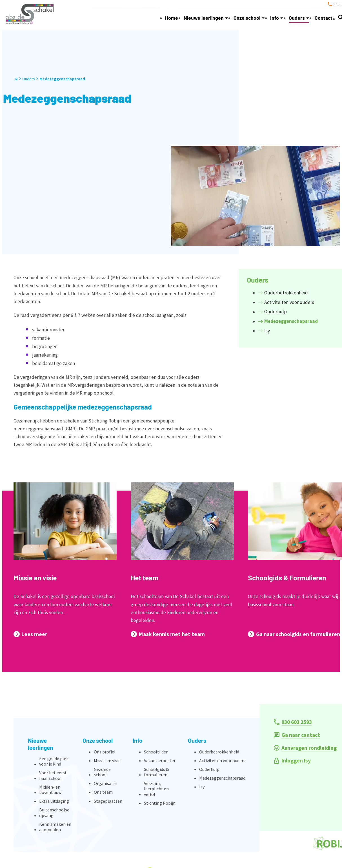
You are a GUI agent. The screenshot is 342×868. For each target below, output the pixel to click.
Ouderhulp (209, 769)
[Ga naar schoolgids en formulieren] (294, 634)
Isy (202, 787)
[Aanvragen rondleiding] (305, 748)
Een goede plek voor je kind (54, 761)
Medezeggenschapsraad (62, 79)
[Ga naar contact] (297, 735)
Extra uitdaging (54, 801)
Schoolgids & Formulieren (287, 578)
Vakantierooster (160, 760)
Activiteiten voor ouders (222, 760)
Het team (144, 578)
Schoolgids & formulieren (156, 772)
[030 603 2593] (293, 722)
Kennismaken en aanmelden (55, 827)
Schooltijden (156, 752)
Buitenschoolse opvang (54, 812)
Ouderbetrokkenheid (219, 752)
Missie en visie (35, 578)
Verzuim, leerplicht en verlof (156, 789)
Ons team (103, 792)
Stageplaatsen (108, 801)
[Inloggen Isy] (292, 761)
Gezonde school (102, 772)
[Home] (16, 79)
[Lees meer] (30, 634)
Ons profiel (105, 752)
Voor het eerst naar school (53, 775)
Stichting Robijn (160, 803)
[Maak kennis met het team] (168, 634)
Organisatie (105, 783)
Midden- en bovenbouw (50, 790)
